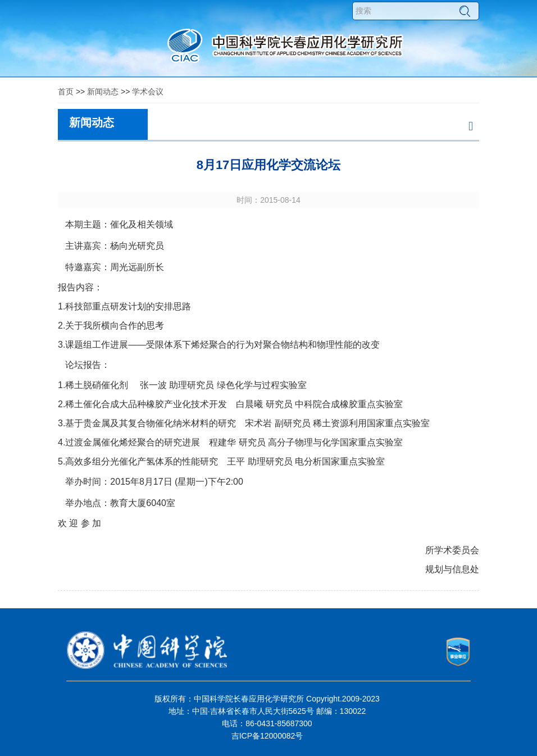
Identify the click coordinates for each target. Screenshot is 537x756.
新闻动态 (103, 92)
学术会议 (148, 92)
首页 (66, 92)
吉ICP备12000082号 (267, 736)
